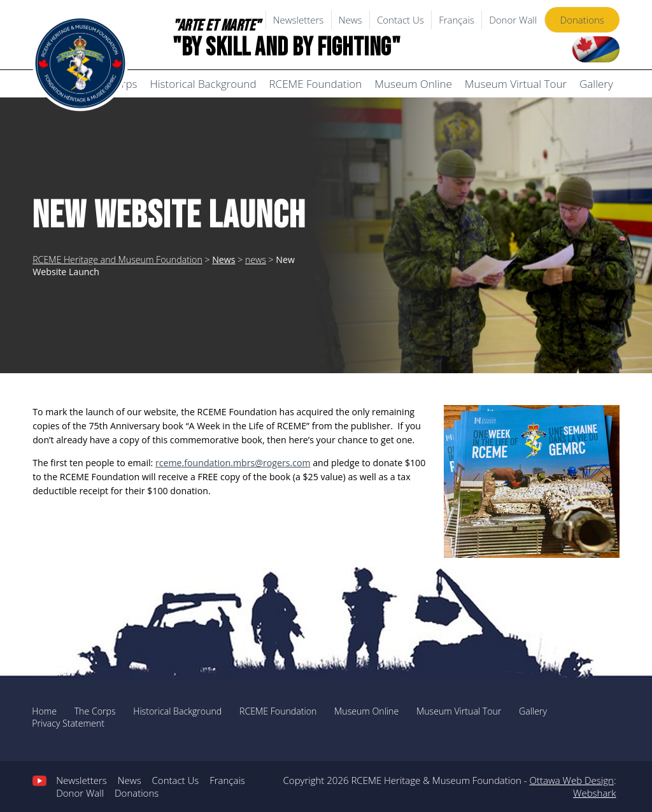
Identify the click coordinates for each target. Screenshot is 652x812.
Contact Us (400, 20)
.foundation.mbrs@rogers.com (233, 463)
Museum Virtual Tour (516, 84)
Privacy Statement (68, 723)
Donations (582, 20)
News (351, 20)
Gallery (596, 84)
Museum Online (413, 84)
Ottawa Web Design (571, 780)
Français (457, 20)
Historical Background (203, 84)
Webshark (594, 793)
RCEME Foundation (316, 84)
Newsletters (299, 20)
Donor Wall (513, 20)
